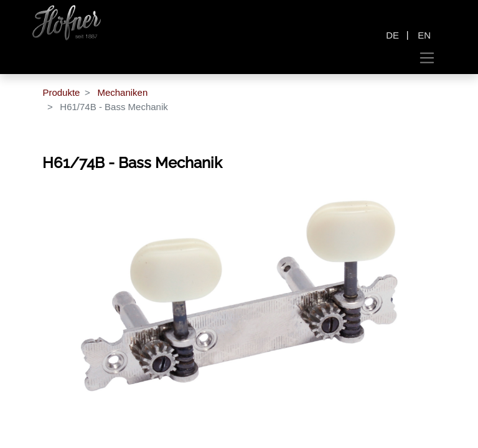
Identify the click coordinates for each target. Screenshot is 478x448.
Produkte (61, 92)
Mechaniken (122, 92)
